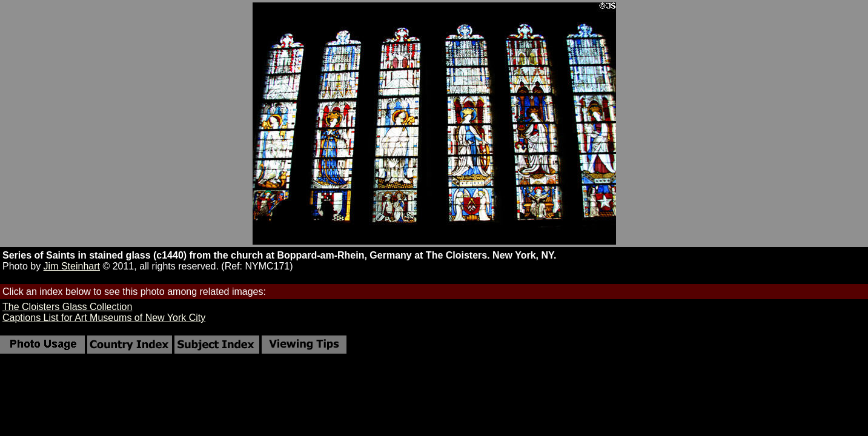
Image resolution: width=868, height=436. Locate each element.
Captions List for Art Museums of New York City (104, 318)
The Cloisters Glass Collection (67, 307)
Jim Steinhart (72, 266)
